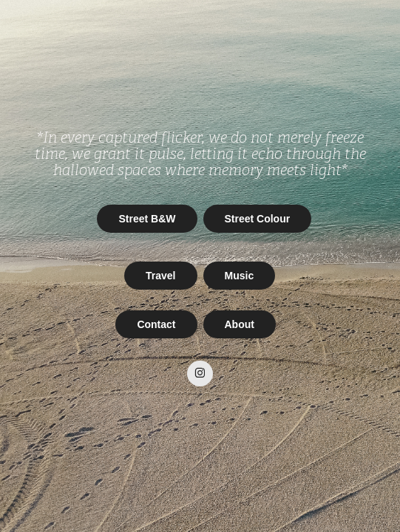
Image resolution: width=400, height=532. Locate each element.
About (240, 324)
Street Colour (258, 219)
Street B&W (147, 219)
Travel (160, 276)
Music (240, 276)
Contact (156, 324)
